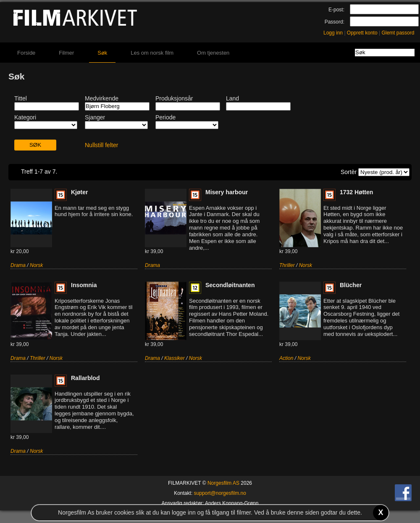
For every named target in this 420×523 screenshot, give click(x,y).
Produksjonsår (174, 98)
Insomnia (84, 285)
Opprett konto (362, 33)
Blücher (351, 285)
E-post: (336, 10)
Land (232, 98)
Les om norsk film (152, 53)
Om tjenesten (213, 53)
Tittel (21, 98)
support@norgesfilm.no (220, 493)
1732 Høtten (356, 192)
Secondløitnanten (230, 285)
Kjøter (79, 192)
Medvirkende (102, 98)
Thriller (287, 265)
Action (286, 358)
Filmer (66, 53)
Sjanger (95, 117)
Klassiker (175, 358)
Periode (165, 117)
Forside (26, 53)
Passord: (335, 22)
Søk (102, 53)
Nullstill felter (101, 145)
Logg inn (333, 33)
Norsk (36, 265)
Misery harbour (227, 192)
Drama (18, 265)
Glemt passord (398, 33)
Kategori (25, 117)
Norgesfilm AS (223, 483)
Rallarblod (85, 378)
